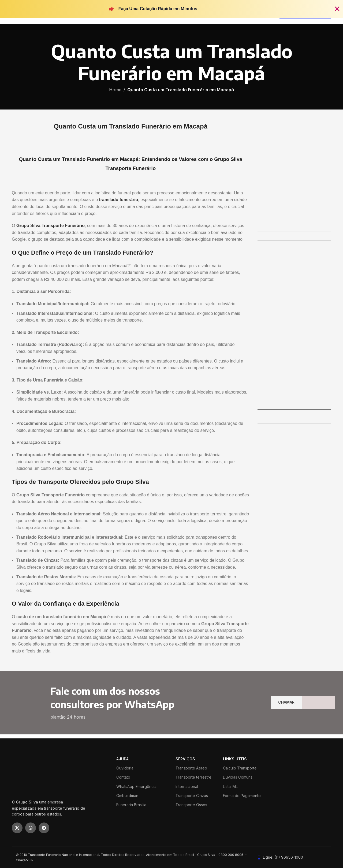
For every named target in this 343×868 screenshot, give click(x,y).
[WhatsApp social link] (31, 828)
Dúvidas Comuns (238, 777)
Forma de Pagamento (242, 796)
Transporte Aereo (191, 768)
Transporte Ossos (191, 805)
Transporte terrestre (193, 777)
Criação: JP (25, 860)
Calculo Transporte (240, 768)
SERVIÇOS (185, 759)
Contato (123, 777)
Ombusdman (127, 796)
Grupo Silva (206, 855)
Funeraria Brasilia (131, 805)
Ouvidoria (125, 768)
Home (115, 90)
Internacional (187, 786)
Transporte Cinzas (192, 796)
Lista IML (230, 786)
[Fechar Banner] (337, 9)
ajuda (122, 759)
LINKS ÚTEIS (235, 759)
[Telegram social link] (44, 828)
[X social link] (17, 828)
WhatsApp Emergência (136, 786)
